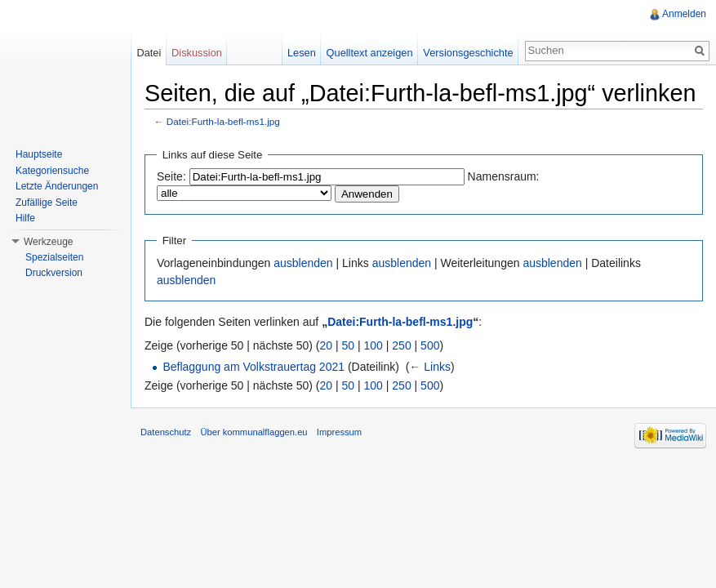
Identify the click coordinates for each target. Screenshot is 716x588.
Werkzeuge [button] (48, 242)
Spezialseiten (54, 257)
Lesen (302, 53)
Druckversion (54, 273)
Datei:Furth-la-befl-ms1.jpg (223, 121)
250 (401, 345)
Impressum (339, 432)
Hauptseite (39, 154)
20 (327, 345)
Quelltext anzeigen (370, 53)
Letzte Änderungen (57, 186)
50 (349, 345)
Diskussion (197, 53)
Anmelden (684, 14)
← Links (430, 367)
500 (430, 345)
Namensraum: (504, 176)
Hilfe (25, 218)
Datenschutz (166, 432)
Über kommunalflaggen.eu (253, 432)
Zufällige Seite (47, 203)
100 (374, 345)
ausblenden (303, 263)
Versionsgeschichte (468, 53)
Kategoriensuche (52, 171)
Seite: (171, 176)
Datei (149, 53)
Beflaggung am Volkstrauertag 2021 (253, 367)
